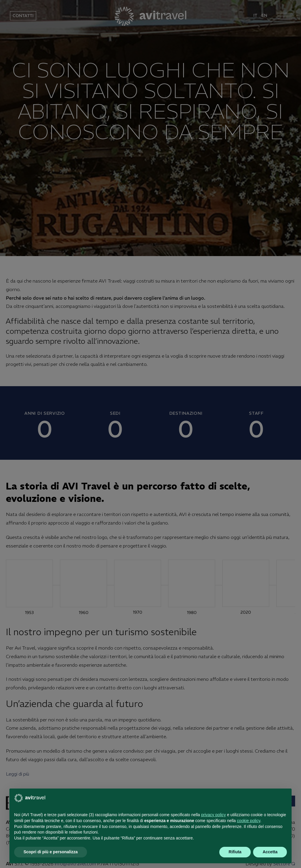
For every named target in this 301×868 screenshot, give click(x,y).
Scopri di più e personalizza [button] (51, 852)
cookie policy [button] (249, 821)
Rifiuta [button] (235, 852)
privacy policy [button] (213, 815)
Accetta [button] (270, 852)
